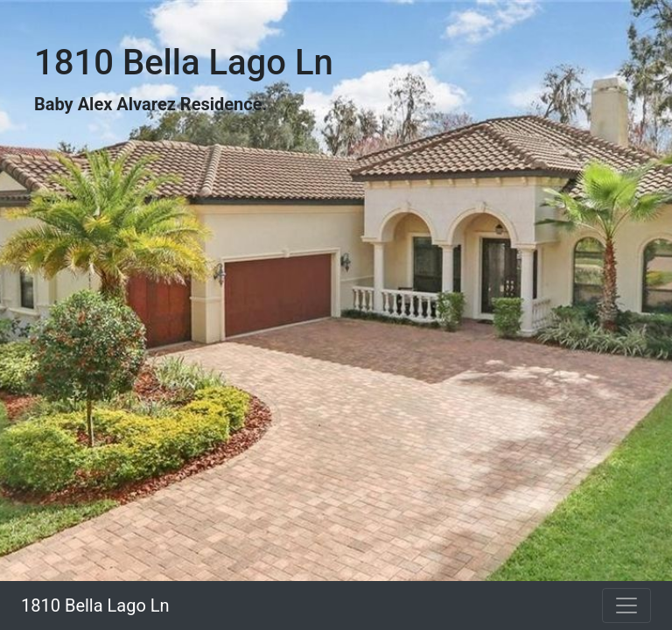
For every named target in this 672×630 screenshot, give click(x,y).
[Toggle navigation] (626, 605)
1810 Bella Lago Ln (95, 605)
